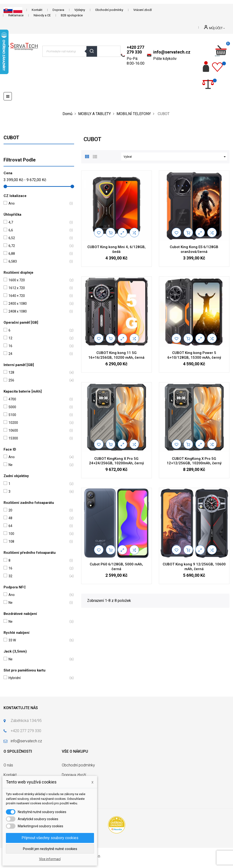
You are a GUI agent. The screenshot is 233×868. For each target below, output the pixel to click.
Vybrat (175, 157)
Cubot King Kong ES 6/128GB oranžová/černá (194, 249)
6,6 (38, 230)
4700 (38, 399)
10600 (38, 431)
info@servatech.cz (172, 52)
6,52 (38, 238)
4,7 (38, 222)
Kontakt (37, 10)
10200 (38, 423)
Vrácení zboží (143, 10)
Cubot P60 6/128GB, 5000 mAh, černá (116, 567)
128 (38, 373)
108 (38, 542)
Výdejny (80, 10)
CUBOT (11, 138)
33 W (38, 640)
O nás (8, 765)
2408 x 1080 (38, 311)
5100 (38, 415)
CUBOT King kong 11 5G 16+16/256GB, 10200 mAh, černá (116, 355)
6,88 (38, 254)
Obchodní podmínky (109, 10)
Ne (38, 465)
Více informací (50, 859)
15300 (38, 438)
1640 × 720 (38, 296)
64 (38, 526)
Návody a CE (42, 15)
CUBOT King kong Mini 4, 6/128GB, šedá (116, 249)
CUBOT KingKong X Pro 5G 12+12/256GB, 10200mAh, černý (194, 461)
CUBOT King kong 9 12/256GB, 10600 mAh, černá (194, 567)
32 (38, 576)
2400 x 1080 (38, 304)
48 (38, 518)
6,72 (38, 246)
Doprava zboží (74, 775)
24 (38, 354)
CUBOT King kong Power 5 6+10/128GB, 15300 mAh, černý (194, 355)
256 (38, 380)
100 (38, 534)
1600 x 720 (38, 280)
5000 (38, 407)
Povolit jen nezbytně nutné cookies (50, 849)
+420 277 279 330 (135, 50)
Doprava (58, 10)
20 (38, 510)
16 (38, 346)
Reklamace (16, 15)
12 (38, 338)
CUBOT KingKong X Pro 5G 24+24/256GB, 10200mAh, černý (116, 461)
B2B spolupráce (72, 15)
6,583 (38, 262)
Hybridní (38, 678)
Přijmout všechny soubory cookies (50, 838)
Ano (38, 204)
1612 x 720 (38, 288)
